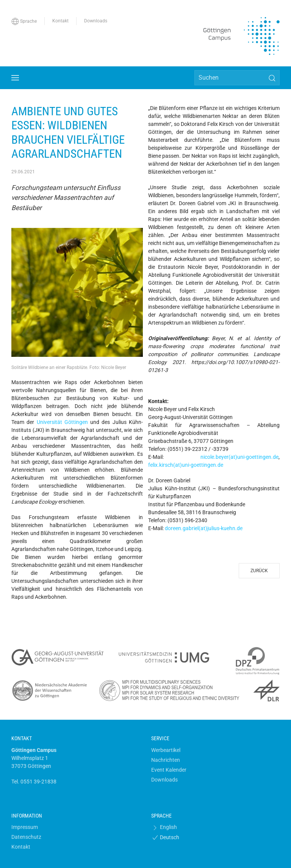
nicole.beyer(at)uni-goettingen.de (239, 457)
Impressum (25, 827)
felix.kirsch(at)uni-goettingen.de (186, 465)
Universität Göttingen (62, 422)
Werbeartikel (166, 750)
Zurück (259, 571)
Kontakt (21, 847)
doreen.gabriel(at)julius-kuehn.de (204, 528)
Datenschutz (26, 837)
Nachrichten (166, 760)
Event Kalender (169, 770)
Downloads (164, 780)
